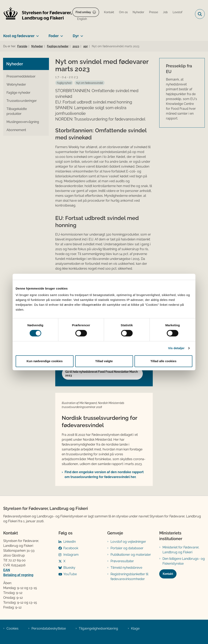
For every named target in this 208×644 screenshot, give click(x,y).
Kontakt (168, 574)
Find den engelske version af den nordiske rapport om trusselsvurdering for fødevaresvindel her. (104, 474)
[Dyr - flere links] (81, 34)
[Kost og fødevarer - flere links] (37, 34)
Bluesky (69, 568)
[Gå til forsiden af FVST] (36, 14)
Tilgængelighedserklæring (98, 628)
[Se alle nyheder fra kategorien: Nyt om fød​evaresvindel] (90, 83)
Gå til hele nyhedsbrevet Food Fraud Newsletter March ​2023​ (102, 374)
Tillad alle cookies (163, 361)
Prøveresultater (122, 561)
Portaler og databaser (127, 548)
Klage (135, 628)
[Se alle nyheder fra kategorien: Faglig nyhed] (64, 83)
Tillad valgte (104, 361)
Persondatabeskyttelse (49, 628)
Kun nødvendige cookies (45, 361)
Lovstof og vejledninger (128, 542)
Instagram (71, 555)
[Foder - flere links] (61, 34)
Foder (54, 36)
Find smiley (83, 12)
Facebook (71, 548)
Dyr (76, 36)
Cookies (12, 628)
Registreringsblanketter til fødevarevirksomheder (129, 577)
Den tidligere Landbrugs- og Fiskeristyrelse (184, 561)
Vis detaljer (176, 348)
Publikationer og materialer (131, 555)
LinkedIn (70, 542)
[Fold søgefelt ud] (200, 14)
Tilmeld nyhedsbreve (126, 568)
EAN (7, 570)
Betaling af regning (18, 575)
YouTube (70, 574)
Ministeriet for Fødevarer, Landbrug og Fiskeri (181, 550)
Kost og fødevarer (19, 36)
